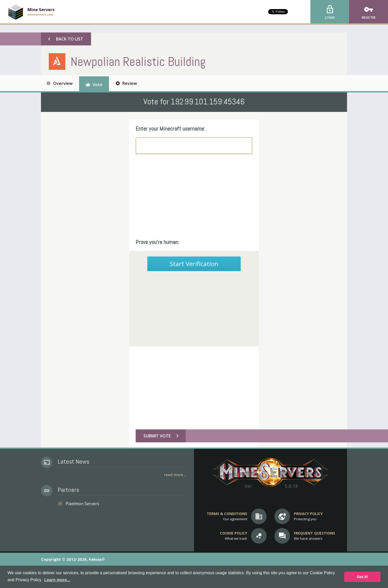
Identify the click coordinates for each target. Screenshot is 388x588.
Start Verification (194, 264)
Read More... (175, 475)
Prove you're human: (157, 242)
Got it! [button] (362, 577)
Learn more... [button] (57, 580)
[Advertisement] (194, 197)
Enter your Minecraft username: (170, 129)
